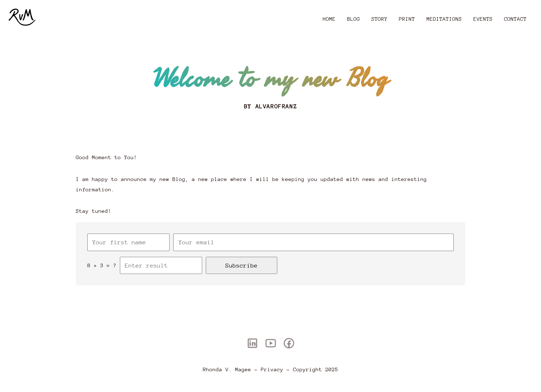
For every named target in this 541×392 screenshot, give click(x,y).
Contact (515, 19)
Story (379, 19)
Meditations (444, 19)
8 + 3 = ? (102, 265)
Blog (354, 19)
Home (329, 19)
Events (483, 19)
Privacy (272, 369)
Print (407, 19)
